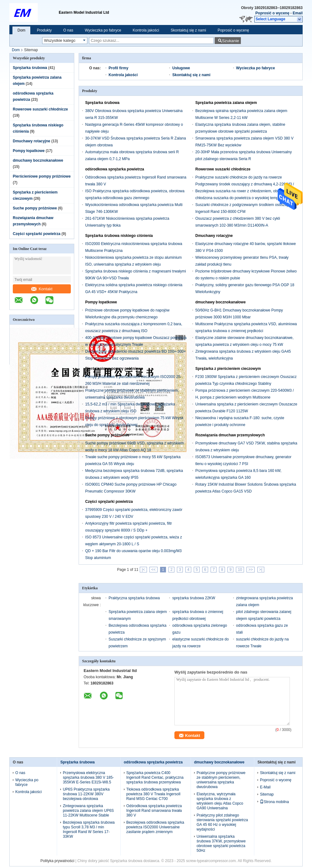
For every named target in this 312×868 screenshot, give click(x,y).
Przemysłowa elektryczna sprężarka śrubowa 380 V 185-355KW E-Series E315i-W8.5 (88, 777)
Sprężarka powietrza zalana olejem (226, 103)
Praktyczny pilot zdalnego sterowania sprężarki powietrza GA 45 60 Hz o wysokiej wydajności (222, 822)
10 (240, 570)
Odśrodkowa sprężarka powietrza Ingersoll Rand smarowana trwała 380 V (154, 811)
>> (251, 570)
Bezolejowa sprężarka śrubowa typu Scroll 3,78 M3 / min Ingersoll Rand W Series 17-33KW (89, 829)
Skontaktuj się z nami (188, 30)
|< (143, 570)
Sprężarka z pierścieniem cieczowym (228, 369)
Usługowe (181, 68)
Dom (21, 30)
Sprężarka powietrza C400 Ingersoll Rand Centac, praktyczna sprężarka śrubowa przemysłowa (155, 777)
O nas (68, 30)
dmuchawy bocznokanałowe (38, 160)
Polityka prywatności (58, 861)
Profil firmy (118, 68)
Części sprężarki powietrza (37, 234)
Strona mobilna (274, 802)
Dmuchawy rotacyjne (32, 141)
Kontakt (42, 289)
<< (154, 570)
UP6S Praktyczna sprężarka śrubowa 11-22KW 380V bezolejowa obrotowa (86, 794)
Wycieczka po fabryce (103, 30)
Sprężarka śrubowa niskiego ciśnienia (119, 236)
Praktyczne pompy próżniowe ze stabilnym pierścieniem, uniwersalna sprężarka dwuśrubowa (221, 780)
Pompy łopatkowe (29, 151)
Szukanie (230, 41)
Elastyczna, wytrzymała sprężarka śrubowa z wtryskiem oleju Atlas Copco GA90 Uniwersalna (220, 801)
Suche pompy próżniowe (35, 208)
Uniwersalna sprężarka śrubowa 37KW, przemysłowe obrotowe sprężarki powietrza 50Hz (221, 843)
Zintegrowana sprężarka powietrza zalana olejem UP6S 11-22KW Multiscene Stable (88, 811)
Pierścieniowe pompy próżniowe (42, 176)
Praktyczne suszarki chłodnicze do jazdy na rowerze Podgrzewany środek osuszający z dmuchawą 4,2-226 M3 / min (245, 184)
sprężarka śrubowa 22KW (194, 598)
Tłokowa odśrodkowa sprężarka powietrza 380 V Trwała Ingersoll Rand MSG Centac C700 (153, 794)
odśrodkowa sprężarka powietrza (115, 169)
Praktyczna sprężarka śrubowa (134, 598)
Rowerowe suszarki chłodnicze (40, 109)
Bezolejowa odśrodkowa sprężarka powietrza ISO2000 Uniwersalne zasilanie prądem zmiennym (155, 827)
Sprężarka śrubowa (30, 68)
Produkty (44, 30)
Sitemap (267, 794)
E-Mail (265, 787)
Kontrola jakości (146, 30)
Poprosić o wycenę (273, 13)
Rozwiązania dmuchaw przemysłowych (230, 435)
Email (298, 13)
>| (261, 570)
